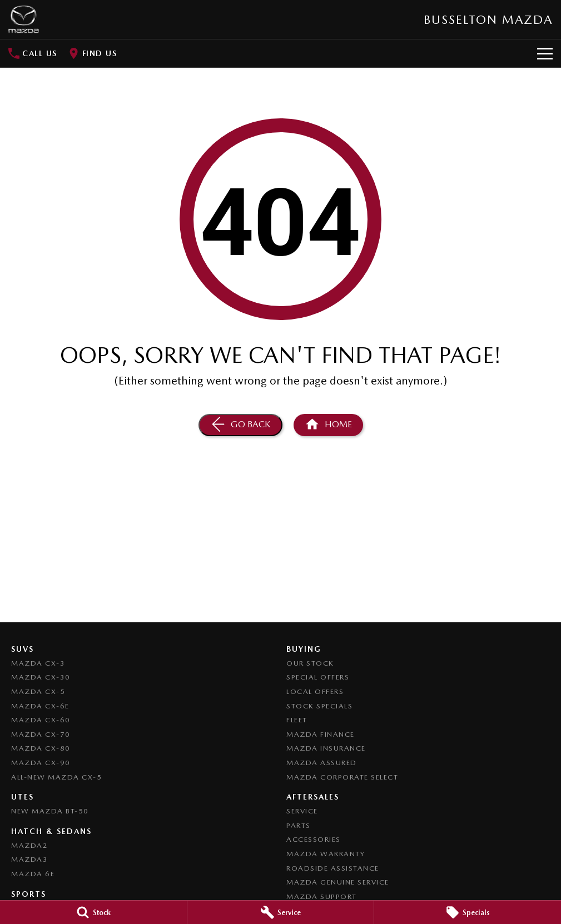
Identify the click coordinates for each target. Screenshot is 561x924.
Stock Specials (319, 706)
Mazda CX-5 (38, 691)
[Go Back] (240, 425)
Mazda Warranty (326, 854)
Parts (299, 825)
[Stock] (93, 912)
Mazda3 (29, 859)
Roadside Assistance (333, 868)
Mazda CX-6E (40, 706)
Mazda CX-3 (38, 663)
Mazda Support (322, 896)
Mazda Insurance (326, 748)
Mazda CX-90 (41, 763)
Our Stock (310, 663)
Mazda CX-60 (41, 720)
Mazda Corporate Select (342, 777)
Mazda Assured (322, 763)
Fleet (297, 720)
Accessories (314, 839)
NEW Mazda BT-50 (50, 811)
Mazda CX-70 (41, 734)
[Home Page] (24, 19)
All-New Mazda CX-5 (56, 777)
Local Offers (315, 691)
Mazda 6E (33, 874)
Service (302, 811)
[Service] (281, 912)
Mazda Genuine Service (338, 882)
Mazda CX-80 (41, 748)
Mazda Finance (321, 734)
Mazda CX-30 (41, 677)
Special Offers (318, 677)
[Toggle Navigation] (545, 53)
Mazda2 (29, 845)
